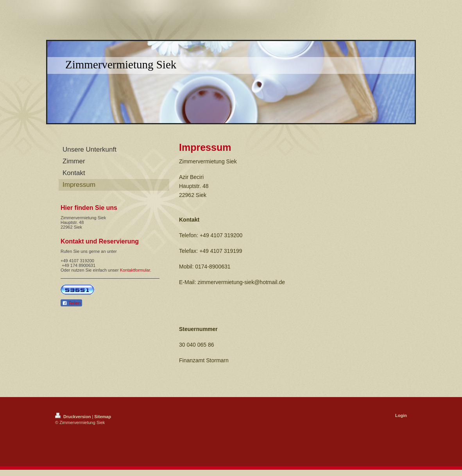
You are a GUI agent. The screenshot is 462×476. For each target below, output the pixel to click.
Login (401, 415)
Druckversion (73, 417)
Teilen (71, 303)
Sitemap (103, 417)
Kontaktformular (135, 270)
